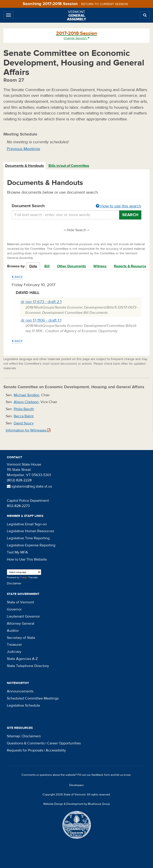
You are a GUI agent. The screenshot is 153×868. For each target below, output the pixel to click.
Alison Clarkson (26, 402)
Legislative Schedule (23, 705)
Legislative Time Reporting (28, 538)
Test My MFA (17, 552)
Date (33, 266)
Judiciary (14, 652)
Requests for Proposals (25, 750)
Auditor (13, 631)
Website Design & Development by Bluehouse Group (76, 804)
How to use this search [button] (118, 206)
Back (17, 277)
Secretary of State (21, 638)
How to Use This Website (27, 559)
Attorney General (21, 624)
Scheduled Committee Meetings (33, 698)
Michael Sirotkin (27, 395)
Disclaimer (14, 583)
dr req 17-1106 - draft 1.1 (41, 320)
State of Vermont (20, 602)
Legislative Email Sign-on (27, 524)
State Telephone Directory (28, 666)
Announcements (20, 691)
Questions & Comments (26, 743)
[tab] (25, 166)
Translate (29, 578)
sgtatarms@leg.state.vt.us (29, 486)
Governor (14, 609)
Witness (100, 266)
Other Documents (71, 266)
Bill (47, 266)
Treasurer (14, 645)
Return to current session (105, 4)
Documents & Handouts (24, 166)
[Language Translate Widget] (24, 572)
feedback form (101, 775)
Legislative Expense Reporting (31, 545)
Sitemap (13, 736)
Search (130, 215)
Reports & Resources (131, 266)
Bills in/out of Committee (69, 166)
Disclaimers (32, 736)
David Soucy (24, 423)
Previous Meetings (23, 149)
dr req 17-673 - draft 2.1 (41, 302)
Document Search (76, 206)
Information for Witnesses (28, 430)
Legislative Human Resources (30, 531)
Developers (76, 785)
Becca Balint (24, 416)
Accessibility (56, 750)
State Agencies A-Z (22, 659)
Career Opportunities (64, 743)
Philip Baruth (24, 409)
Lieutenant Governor (23, 616)
